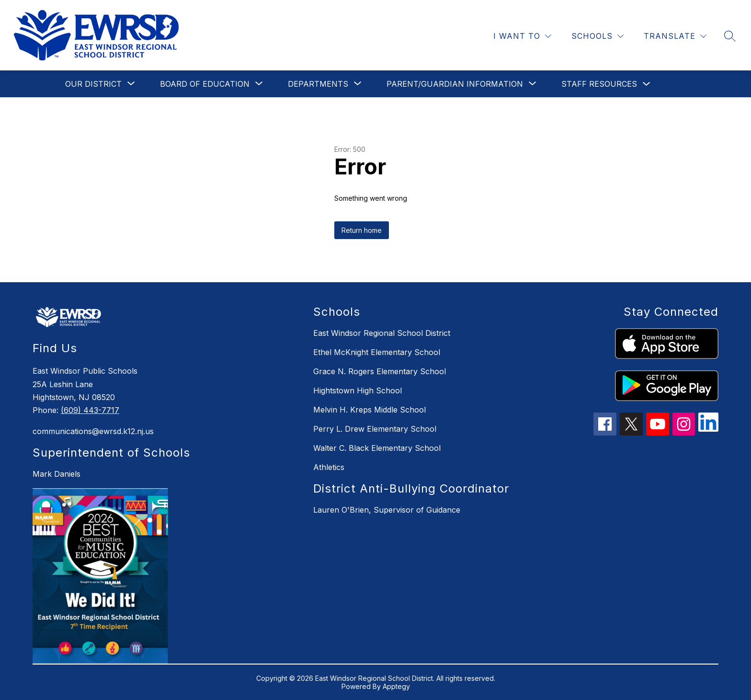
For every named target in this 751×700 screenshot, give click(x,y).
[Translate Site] (675, 36)
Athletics (329, 467)
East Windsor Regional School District (382, 333)
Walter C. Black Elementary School (377, 448)
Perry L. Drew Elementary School (375, 429)
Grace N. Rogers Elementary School (380, 371)
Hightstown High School (358, 390)
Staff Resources (599, 84)
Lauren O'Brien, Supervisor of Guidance (387, 510)
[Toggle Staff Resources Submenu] (647, 84)
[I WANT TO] (522, 36)
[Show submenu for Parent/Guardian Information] (455, 84)
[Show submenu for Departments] (318, 84)
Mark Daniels (57, 474)
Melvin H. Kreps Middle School (370, 410)
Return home (362, 230)
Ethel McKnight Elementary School (377, 352)
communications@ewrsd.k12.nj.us (93, 431)
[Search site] (730, 36)
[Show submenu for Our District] (93, 84)
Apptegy (396, 686)
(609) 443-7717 (90, 410)
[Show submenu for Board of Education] (205, 84)
